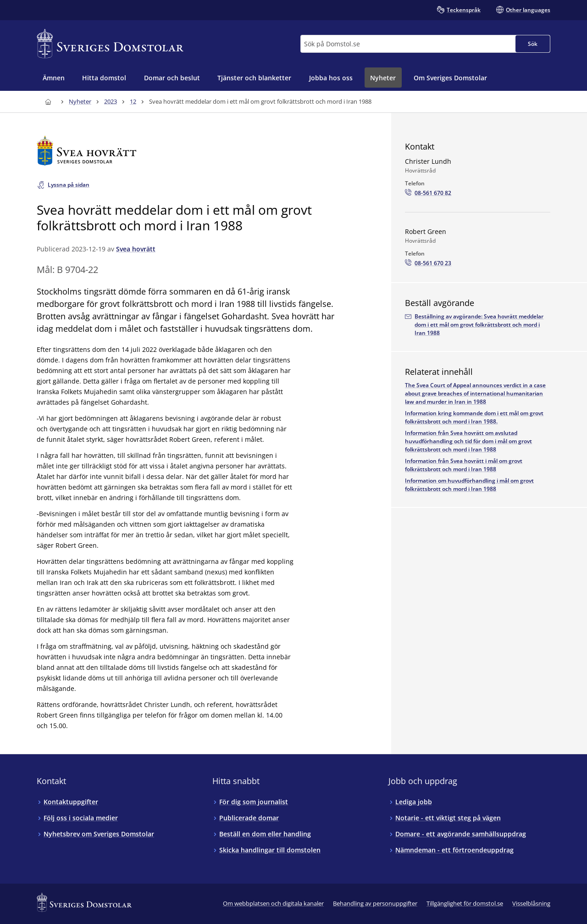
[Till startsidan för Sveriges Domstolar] (110, 44)
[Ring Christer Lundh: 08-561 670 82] (428, 193)
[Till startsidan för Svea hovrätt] (200, 151)
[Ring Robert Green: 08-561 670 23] (428, 263)
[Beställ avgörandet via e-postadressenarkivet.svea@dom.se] (478, 325)
